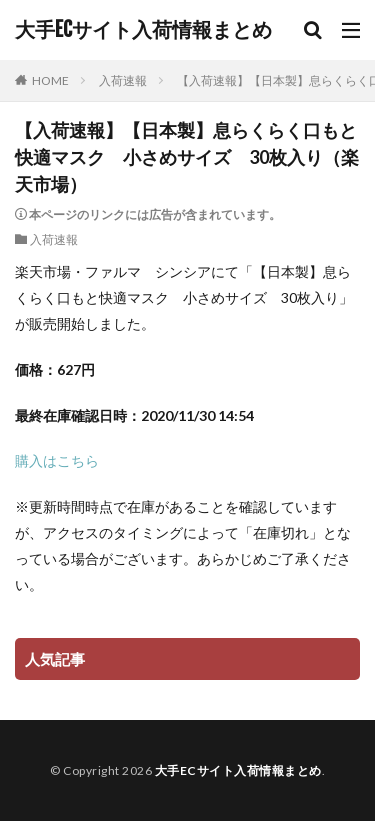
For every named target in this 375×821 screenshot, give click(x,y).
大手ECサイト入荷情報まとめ (143, 30)
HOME (50, 80)
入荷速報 (123, 80)
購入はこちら (57, 460)
